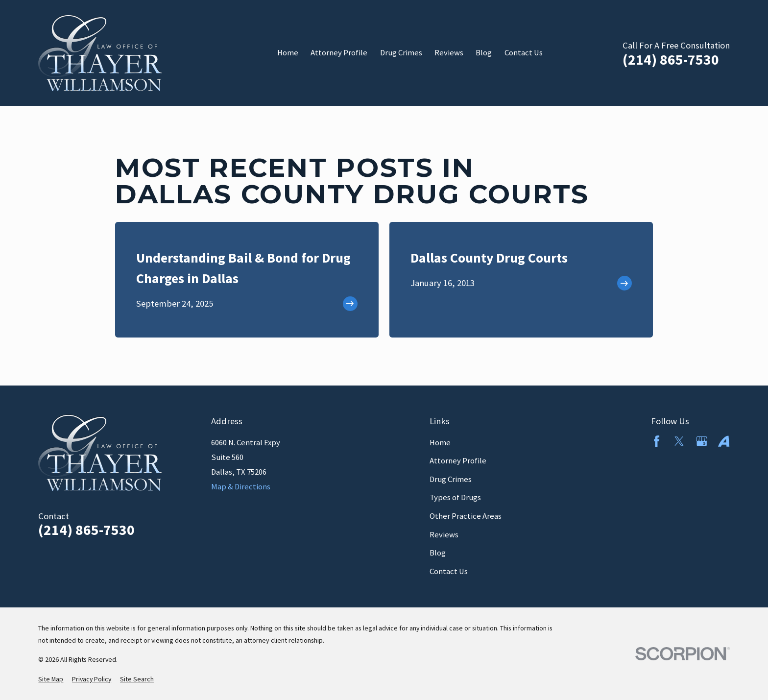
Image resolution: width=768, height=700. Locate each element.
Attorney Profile (458, 461)
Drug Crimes (451, 479)
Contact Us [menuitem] (524, 53)
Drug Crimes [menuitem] (401, 53)
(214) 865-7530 (671, 60)
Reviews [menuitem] (449, 53)
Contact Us (449, 571)
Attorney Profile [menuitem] (339, 53)
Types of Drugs (455, 497)
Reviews (444, 535)
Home (440, 443)
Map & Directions (241, 487)
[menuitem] (51, 679)
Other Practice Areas (466, 516)
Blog (438, 553)
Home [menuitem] (288, 53)
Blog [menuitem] (484, 53)
